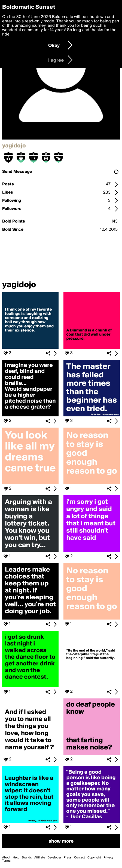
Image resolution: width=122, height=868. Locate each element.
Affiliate (40, 858)
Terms (6, 861)
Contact (80, 858)
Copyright (94, 858)
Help (16, 858)
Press (68, 858)
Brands (27, 858)
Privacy (108, 858)
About (6, 858)
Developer (54, 858)
